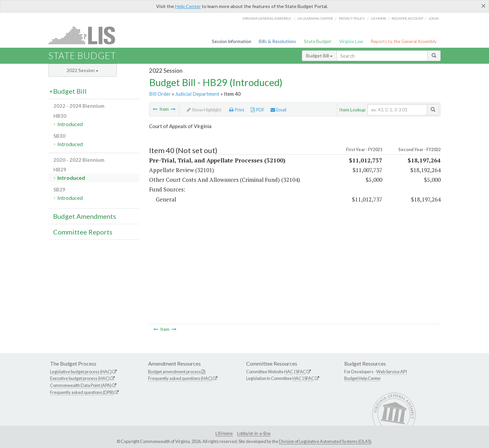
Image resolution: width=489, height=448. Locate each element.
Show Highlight (204, 110)
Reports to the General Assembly (404, 41)
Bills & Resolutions (277, 41)
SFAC (301, 372)
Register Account (407, 18)
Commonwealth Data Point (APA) (81, 385)
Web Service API (392, 372)
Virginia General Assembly (267, 18)
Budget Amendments (85, 216)
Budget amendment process (174, 372)
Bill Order (160, 94)
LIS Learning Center (315, 18)
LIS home (379, 18)
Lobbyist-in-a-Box (254, 433)
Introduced (70, 124)
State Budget (318, 41)
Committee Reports (83, 232)
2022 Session (83, 70)
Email (279, 110)
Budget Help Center (363, 378)
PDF (258, 110)
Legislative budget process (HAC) (81, 372)
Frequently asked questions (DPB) (82, 392)
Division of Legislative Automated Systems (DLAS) (325, 441)
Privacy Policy (352, 18)
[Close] (483, 6)
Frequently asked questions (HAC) (180, 378)
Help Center (188, 6)
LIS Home (224, 433)
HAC (289, 372)
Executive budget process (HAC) (80, 378)
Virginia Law (351, 41)
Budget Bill (319, 56)
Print (237, 110)
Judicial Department (197, 94)
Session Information (231, 41)
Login (434, 18)
